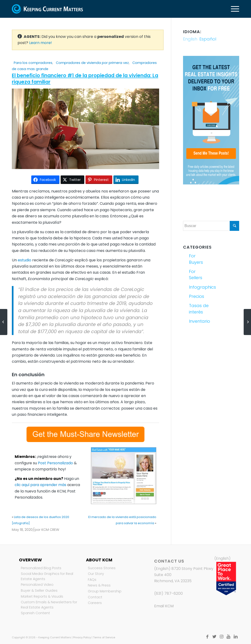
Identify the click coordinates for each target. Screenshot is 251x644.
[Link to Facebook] (207, 637)
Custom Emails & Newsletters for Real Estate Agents (49, 605)
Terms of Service (104, 637)
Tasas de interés (199, 309)
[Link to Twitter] (214, 637)
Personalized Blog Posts (41, 568)
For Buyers (196, 259)
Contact (95, 597)
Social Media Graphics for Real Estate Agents (47, 576)
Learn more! (40, 43)
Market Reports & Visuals (42, 596)
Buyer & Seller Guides (39, 590)
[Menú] (233, 9)
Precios (197, 296)
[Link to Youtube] (229, 637)
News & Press (99, 585)
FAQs (92, 580)
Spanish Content (35, 613)
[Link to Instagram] (221, 637)
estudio (25, 260)
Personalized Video (37, 585)
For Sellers (196, 275)
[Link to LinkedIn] (236, 637)
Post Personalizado (55, 463)
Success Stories (102, 568)
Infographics (199, 287)
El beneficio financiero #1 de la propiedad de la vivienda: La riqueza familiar (85, 79)
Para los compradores (33, 63)
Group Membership (105, 591)
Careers (95, 603)
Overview (30, 560)
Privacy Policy (82, 637)
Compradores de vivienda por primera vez (92, 63)
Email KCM (164, 606)
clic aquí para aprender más (40, 485)
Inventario (199, 321)
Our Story (96, 574)
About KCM (99, 560)
